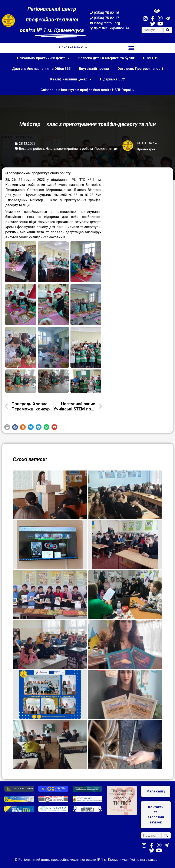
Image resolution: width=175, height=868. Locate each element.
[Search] (168, 30)
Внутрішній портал (94, 69)
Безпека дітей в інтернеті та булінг (106, 58)
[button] (131, 48)
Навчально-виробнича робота (69, 149)
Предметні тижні (108, 149)
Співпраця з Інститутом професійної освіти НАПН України (88, 90)
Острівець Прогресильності (140, 69)
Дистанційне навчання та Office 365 (41, 69)
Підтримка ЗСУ (113, 79)
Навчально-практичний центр (43, 58)
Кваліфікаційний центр (71, 79)
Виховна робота (32, 149)
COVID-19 (151, 58)
